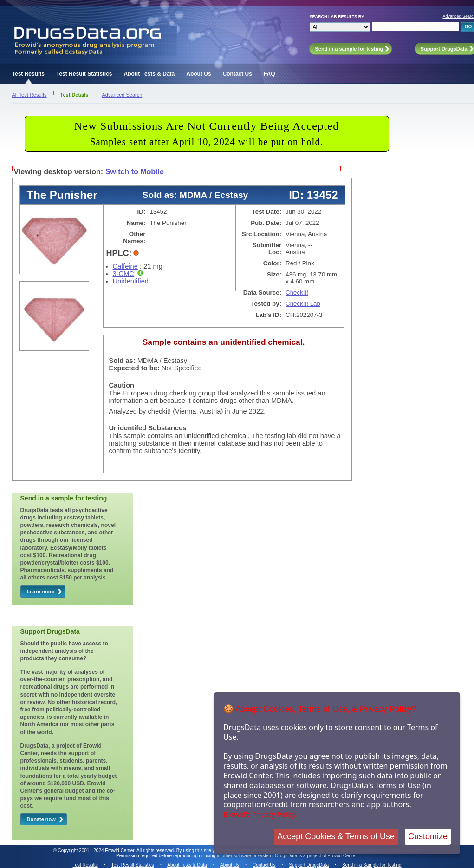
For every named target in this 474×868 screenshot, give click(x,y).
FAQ (269, 74)
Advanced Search (122, 95)
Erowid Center (342, 856)
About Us (198, 74)
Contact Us (237, 74)
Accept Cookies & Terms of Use (336, 836)
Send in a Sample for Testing (372, 865)
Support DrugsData (309, 865)
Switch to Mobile (135, 172)
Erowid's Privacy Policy (260, 814)
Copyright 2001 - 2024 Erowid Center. (97, 851)
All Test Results (29, 95)
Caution (122, 385)
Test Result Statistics (84, 74)
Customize (428, 836)
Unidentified (131, 281)
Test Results (28, 74)
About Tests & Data (149, 74)
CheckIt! (297, 293)
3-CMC (123, 274)
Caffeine (125, 266)
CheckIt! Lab (303, 304)
